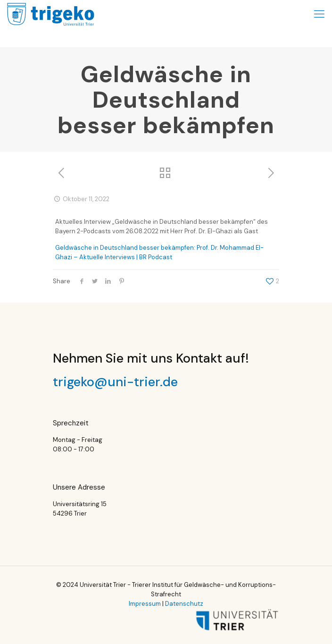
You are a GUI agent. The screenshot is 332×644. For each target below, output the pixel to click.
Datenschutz (184, 604)
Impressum (145, 604)
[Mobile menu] (319, 14)
